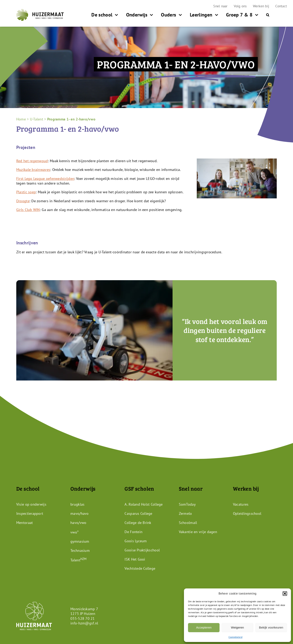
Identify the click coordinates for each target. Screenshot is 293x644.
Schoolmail (188, 522)
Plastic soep (26, 192)
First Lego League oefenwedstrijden (45, 179)
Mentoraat (25, 522)
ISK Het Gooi (135, 559)
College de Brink (138, 522)
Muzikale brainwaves (33, 170)
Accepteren (204, 627)
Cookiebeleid (235, 637)
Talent (78, 560)
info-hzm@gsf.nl (84, 623)
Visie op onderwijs (31, 504)
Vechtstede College (140, 568)
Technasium (80, 550)
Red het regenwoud (32, 161)
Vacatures (241, 504)
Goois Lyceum (136, 541)
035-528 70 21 (83, 618)
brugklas (77, 504)
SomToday (187, 504)
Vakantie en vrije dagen (198, 532)
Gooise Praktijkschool (142, 550)
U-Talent (37, 119)
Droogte (23, 201)
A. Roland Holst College (144, 504)
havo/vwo (78, 522)
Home (21, 119)
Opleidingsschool (247, 513)
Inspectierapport (30, 513)
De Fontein (133, 532)
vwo (75, 532)
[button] (285, 594)
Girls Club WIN (28, 210)
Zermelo (185, 513)
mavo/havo (79, 513)
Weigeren (237, 627)
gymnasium (80, 541)
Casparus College (138, 513)
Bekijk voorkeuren (271, 627)
